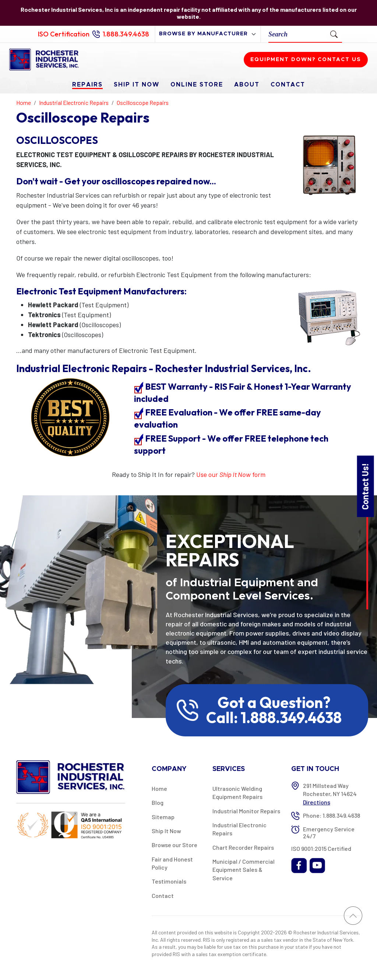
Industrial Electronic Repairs (239, 829)
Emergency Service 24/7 (329, 832)
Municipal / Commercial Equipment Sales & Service (244, 870)
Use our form (231, 474)
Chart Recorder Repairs (243, 847)
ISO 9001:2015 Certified (321, 848)
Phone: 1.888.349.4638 (332, 815)
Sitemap (163, 817)
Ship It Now (137, 85)
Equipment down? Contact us (306, 60)
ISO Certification (64, 34)
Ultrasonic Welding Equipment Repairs (237, 793)
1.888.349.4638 (126, 34)
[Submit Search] (334, 34)
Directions (317, 802)
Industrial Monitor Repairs (246, 811)
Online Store (197, 85)
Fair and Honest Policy (172, 863)
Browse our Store (175, 845)
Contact (288, 85)
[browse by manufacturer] (208, 34)
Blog (158, 802)
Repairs (87, 85)
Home (159, 788)
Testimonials (169, 881)
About (247, 85)
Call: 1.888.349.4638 (274, 718)
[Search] (297, 34)
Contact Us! (365, 486)
